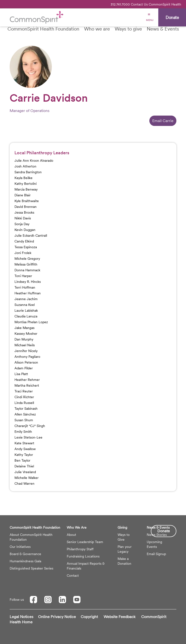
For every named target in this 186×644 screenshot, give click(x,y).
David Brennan (26, 207)
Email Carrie (163, 121)
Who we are (97, 29)
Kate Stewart (24, 443)
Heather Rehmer (27, 380)
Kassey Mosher (26, 334)
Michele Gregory (27, 259)
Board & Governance (25, 554)
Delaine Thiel (24, 466)
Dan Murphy (24, 339)
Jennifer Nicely (26, 351)
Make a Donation (124, 561)
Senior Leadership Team (85, 542)
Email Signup (156, 554)
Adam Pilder (24, 368)
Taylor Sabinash (26, 409)
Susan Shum (24, 420)
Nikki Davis (23, 218)
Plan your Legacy (125, 549)
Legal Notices (21, 617)
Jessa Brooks (24, 212)
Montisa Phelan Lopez (31, 322)
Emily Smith (23, 432)
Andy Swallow (25, 449)
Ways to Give (124, 537)
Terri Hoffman (25, 287)
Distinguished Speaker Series (31, 568)
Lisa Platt (21, 374)
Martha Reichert (27, 385)
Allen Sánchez (25, 414)
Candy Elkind (24, 241)
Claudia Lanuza (26, 316)
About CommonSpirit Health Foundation (31, 537)
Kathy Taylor (24, 455)
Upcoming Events (154, 544)
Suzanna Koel (25, 305)
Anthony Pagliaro (27, 357)
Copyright (89, 617)
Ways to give (128, 29)
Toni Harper (23, 276)
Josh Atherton (25, 166)
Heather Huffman (28, 293)
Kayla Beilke (23, 178)
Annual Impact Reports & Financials (86, 566)
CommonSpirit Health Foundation (43, 29)
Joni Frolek (23, 253)
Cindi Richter (24, 397)
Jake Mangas (24, 328)
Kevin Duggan (25, 230)
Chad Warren (24, 483)
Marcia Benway (26, 189)
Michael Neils (25, 345)
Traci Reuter (24, 391)
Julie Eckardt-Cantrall (31, 235)
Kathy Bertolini (26, 184)
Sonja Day (22, 224)
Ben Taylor (22, 460)
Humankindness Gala (25, 561)
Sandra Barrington (28, 172)
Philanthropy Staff (80, 549)
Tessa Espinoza (26, 247)
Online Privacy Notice (57, 617)
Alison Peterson (26, 362)
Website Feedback (120, 617)
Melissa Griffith (26, 264)
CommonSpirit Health (165, 4)
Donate (164, 531)
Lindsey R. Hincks (28, 282)
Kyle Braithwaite (27, 201)
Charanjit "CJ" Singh (30, 426)
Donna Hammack (27, 270)
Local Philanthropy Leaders (42, 153)
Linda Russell (24, 403)
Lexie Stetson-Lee (28, 437)
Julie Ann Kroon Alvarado (34, 161)
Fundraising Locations (83, 556)
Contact (73, 576)
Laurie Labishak (26, 310)
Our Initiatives (20, 547)
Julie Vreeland (25, 472)
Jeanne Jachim (26, 299)
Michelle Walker (27, 478)
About (71, 535)
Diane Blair (23, 195)
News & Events (163, 29)
